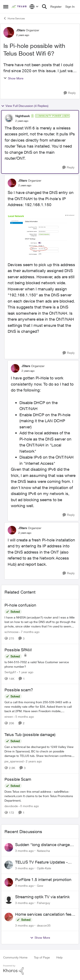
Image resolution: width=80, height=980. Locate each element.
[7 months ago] (29, 632)
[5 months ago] (24, 717)
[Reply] (70, 93)
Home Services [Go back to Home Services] (14, 18)
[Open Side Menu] (6, 7)
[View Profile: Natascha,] (9, 847)
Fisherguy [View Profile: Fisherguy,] (44, 903)
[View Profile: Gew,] (9, 882)
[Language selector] (34, 7)
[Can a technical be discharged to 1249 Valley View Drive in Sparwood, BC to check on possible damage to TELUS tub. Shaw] (40, 751)
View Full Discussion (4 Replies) (25, 106)
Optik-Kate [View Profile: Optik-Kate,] (44, 868)
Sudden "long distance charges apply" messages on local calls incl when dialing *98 (44, 845)
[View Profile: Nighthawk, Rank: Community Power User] (9, 118)
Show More (13, 78)
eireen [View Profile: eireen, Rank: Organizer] (9, 717)
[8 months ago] (29, 806)
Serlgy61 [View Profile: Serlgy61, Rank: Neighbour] (10, 672)
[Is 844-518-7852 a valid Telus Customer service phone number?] (40, 664)
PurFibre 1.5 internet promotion (43, 880)
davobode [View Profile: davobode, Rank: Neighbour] (11, 806)
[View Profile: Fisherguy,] (9, 900)
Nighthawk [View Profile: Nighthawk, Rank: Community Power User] (23, 116)
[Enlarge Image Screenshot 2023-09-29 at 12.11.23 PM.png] (42, 235)
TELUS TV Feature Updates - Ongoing (41, 862)
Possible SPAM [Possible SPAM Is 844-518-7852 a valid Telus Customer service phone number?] (18, 650)
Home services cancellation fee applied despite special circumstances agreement (43, 914)
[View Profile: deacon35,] (9, 917)
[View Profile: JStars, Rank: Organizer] (9, 32)
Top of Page (42, 957)
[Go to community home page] (19, 7)
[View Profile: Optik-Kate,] (9, 865)
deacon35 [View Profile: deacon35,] (44, 925)
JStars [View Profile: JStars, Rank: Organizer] (20, 30)
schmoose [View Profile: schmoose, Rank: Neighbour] (12, 632)
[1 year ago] (25, 672)
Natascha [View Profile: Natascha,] (43, 851)
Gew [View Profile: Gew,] (40, 885)
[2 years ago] (33, 761)
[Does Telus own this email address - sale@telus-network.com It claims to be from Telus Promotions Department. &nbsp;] (40, 796)
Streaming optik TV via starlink (42, 897)
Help (59, 957)
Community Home (15, 957)
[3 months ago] (24, 851)
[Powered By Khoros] (40, 970)
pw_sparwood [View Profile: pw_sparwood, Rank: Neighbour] (14, 761)
